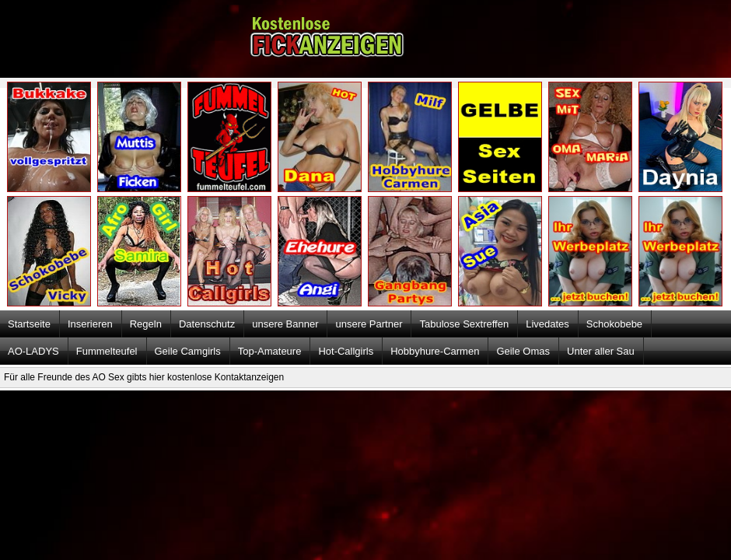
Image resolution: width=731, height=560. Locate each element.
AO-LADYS (33, 351)
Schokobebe (614, 324)
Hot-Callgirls (346, 351)
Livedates (547, 324)
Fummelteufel (107, 351)
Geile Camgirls (188, 351)
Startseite (29, 324)
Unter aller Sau (601, 351)
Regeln (146, 324)
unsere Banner (285, 324)
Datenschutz (207, 324)
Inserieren (90, 324)
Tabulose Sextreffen (464, 324)
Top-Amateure (270, 351)
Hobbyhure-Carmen (435, 351)
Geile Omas (523, 351)
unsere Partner (369, 324)
